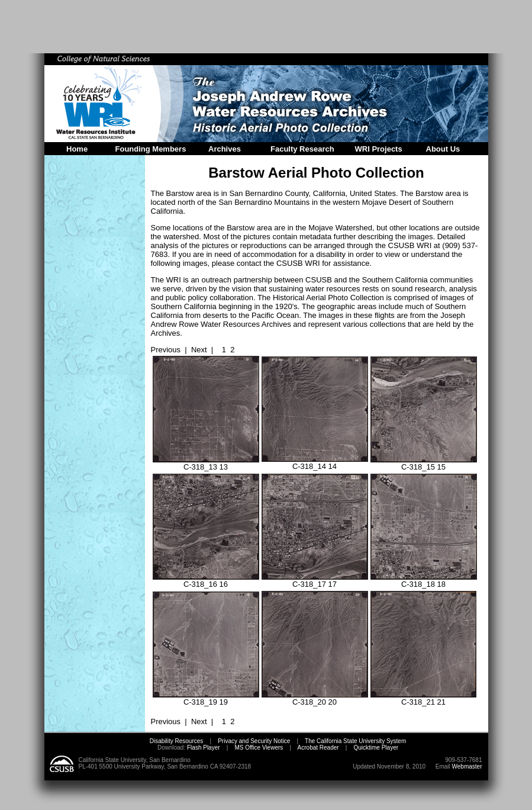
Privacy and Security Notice (254, 741)
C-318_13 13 (206, 463)
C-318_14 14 (315, 463)
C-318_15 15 (424, 463)
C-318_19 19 (206, 698)
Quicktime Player (376, 748)
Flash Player (202, 748)
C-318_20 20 (315, 698)
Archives (225, 149)
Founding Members (151, 149)
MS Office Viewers (259, 748)
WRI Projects (379, 149)
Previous (166, 350)
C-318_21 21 (423, 698)
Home (77, 149)
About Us (443, 149)
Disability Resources (177, 741)
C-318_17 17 (315, 581)
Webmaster (467, 766)
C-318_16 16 (206, 581)
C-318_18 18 (424, 581)
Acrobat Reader (318, 748)
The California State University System (355, 741)
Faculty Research (302, 149)
